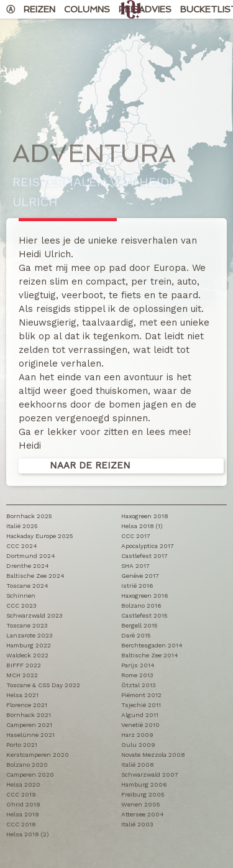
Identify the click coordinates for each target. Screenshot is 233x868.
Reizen (39, 9)
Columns (87, 9)
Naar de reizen (90, 465)
